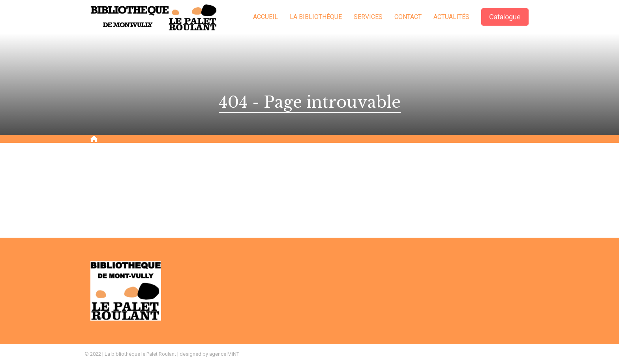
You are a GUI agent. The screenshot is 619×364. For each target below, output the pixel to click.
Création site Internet (509, 354)
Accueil (265, 17)
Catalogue (505, 17)
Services (368, 17)
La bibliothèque (316, 17)
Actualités (451, 17)
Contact (408, 17)
